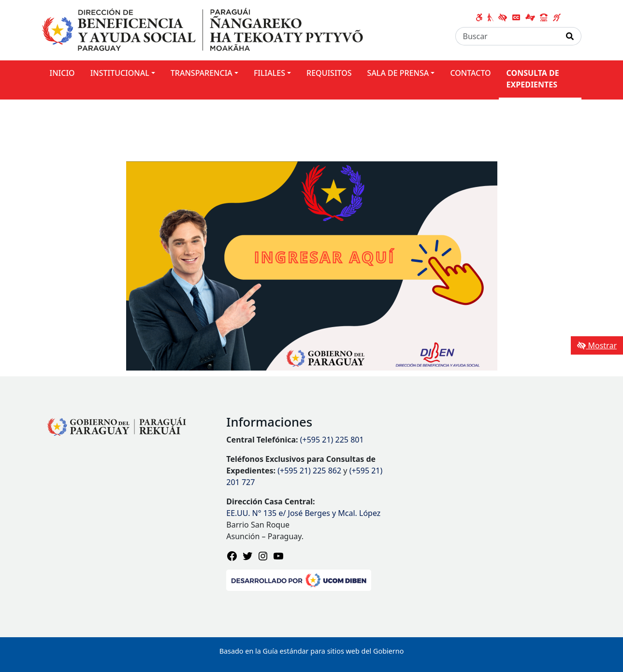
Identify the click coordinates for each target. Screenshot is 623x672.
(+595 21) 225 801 (332, 440)
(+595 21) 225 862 (309, 471)
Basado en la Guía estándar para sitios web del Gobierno (312, 651)
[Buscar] (507, 36)
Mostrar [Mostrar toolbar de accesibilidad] (597, 345)
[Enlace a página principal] (203, 29)
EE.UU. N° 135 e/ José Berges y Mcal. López (303, 513)
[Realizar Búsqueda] (570, 36)
